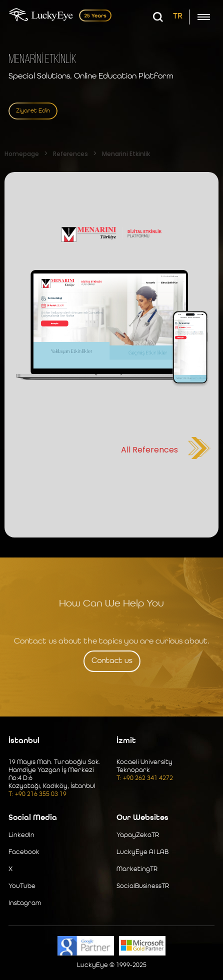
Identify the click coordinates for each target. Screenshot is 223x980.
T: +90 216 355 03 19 (37, 794)
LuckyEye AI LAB (142, 852)
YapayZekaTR (138, 835)
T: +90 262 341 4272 (145, 778)
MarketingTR (137, 869)
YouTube (22, 886)
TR (178, 16)
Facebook (24, 852)
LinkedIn (21, 835)
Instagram (25, 903)
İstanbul (24, 741)
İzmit (126, 741)
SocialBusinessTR (143, 886)
